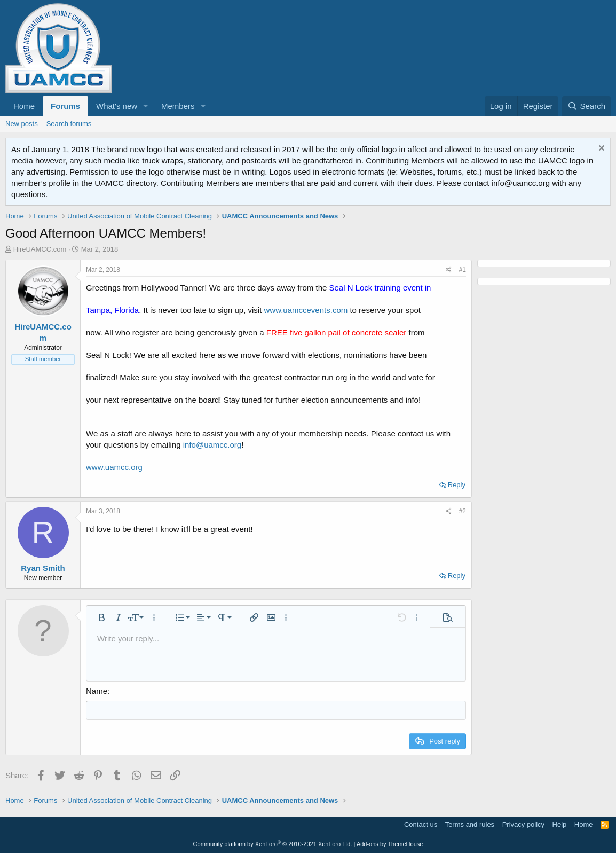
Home (24, 106)
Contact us (421, 823)
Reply (457, 485)
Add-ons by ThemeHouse (390, 843)
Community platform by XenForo (273, 843)
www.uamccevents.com (306, 310)
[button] (146, 106)
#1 (463, 270)
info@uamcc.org (212, 445)
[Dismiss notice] (600, 149)
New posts (22, 124)
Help (560, 823)
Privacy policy (523, 823)
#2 (463, 511)
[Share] (449, 270)
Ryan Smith (43, 568)
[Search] (586, 106)
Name (97, 691)
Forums (65, 106)
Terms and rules (470, 823)
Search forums (69, 124)
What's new (117, 106)
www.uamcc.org (114, 467)
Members (178, 106)
